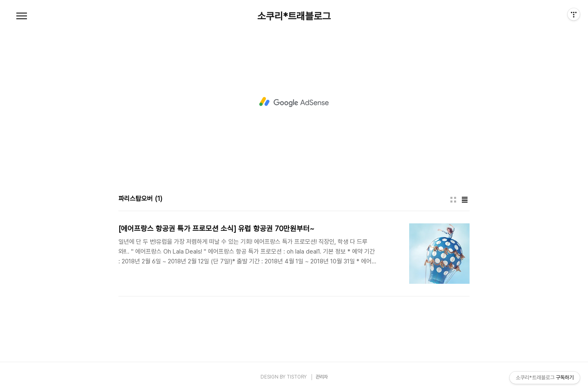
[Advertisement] (294, 102)
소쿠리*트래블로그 (294, 16)
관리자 (322, 377)
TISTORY (297, 377)
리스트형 (465, 200)
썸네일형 (453, 200)
